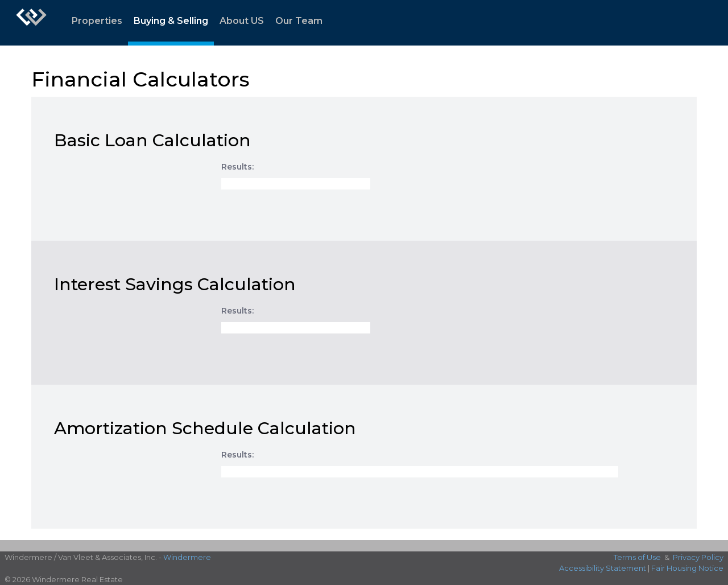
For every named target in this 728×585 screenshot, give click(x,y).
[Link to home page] (31, 23)
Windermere (187, 557)
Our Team (299, 21)
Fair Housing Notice (687, 568)
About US (242, 21)
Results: (237, 167)
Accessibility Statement (603, 568)
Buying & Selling (171, 21)
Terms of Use (637, 557)
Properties (97, 21)
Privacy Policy (698, 557)
